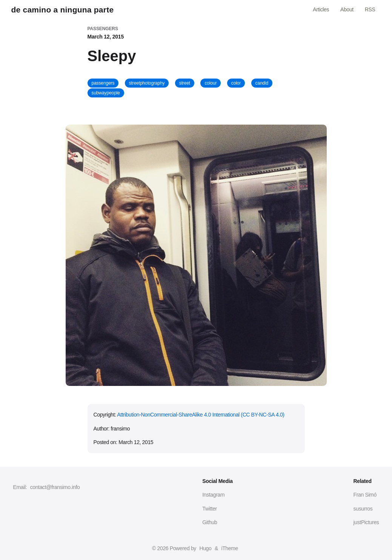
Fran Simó (365, 495)
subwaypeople (106, 93)
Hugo (205, 548)
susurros (363, 509)
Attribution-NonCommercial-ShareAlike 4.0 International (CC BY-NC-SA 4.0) (201, 415)
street (185, 83)
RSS (370, 9)
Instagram (213, 495)
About (347, 9)
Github (210, 522)
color (236, 83)
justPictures (366, 522)
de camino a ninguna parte (63, 10)
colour (211, 83)
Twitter (210, 509)
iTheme (229, 548)
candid (262, 83)
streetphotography (147, 83)
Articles (321, 9)
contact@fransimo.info (55, 487)
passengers (103, 83)
